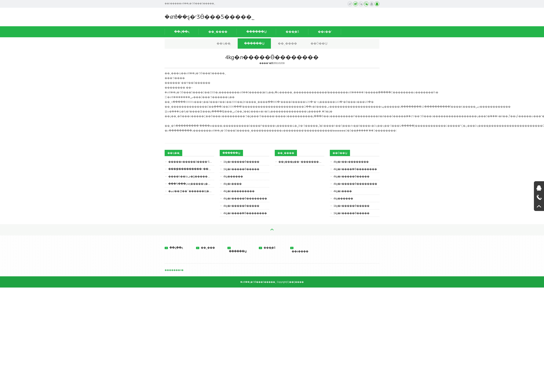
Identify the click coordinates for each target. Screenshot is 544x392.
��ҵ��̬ (224, 43)
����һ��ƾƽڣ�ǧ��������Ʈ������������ (191, 176)
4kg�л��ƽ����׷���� (351, 162)
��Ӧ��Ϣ (319, 43)
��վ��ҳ (182, 32)
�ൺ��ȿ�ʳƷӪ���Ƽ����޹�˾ (210, 17)
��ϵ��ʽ (325, 32)
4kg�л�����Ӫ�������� (245, 198)
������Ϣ (256, 32)
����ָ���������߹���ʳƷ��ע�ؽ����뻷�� (191, 169)
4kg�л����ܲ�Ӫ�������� (245, 213)
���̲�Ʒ (292, 32)
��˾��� (205, 248)
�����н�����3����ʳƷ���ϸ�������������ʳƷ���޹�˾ (191, 162)
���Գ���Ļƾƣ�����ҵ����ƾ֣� (191, 184)
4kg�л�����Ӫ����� (241, 206)
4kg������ (233, 176)
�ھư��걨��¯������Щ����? (191, 191)
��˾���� (218, 32)
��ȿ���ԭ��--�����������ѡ (301, 162)
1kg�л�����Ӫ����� (241, 162)
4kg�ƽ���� (233, 184)
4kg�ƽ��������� (239, 191)
